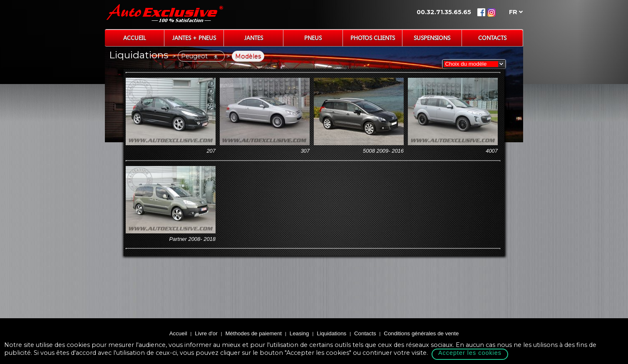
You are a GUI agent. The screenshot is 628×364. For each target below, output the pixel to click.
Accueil (135, 38)
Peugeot (201, 56)
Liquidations (331, 333)
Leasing (299, 333)
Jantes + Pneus (194, 38)
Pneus (313, 38)
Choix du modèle (464, 64)
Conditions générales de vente (421, 333)
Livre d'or (206, 333)
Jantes (254, 38)
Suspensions (432, 38)
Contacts (492, 38)
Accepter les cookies (470, 353)
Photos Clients (373, 38)
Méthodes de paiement (253, 333)
